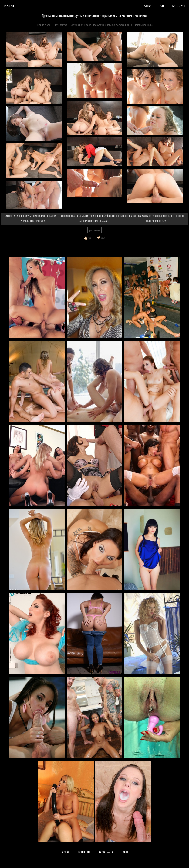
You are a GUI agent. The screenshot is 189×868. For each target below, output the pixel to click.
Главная (9, 6)
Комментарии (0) (12, 244)
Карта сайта (106, 852)
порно (147, 6)
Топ (161, 6)
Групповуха (94, 230)
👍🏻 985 (88, 238)
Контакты (84, 852)
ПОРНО (126, 852)
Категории (179, 6)
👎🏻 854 (101, 238)
